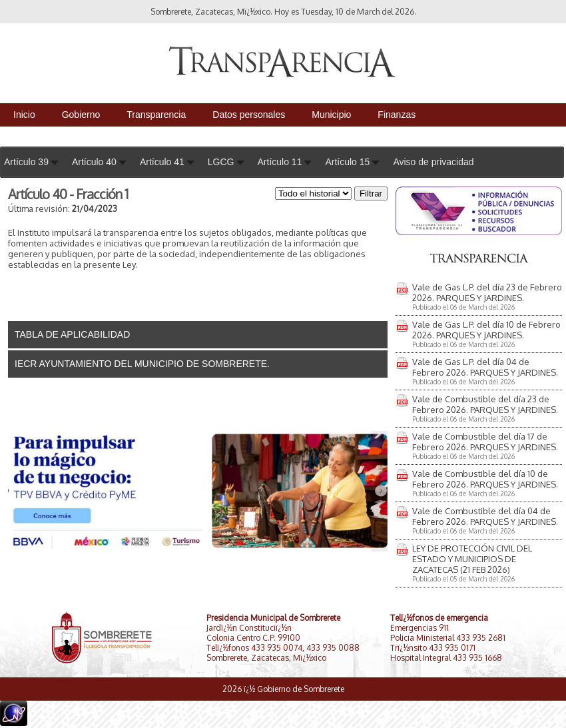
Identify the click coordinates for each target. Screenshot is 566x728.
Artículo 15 (347, 162)
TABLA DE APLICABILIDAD (72, 334)
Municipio (331, 115)
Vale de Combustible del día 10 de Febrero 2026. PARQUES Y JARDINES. (485, 479)
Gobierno (81, 115)
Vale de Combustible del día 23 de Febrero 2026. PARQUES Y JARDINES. (485, 404)
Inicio (24, 115)
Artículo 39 (26, 162)
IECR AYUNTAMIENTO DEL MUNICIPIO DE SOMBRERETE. (142, 364)
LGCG (221, 162)
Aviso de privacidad (433, 162)
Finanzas (397, 115)
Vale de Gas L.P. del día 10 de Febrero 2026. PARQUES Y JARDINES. (486, 330)
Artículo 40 (94, 162)
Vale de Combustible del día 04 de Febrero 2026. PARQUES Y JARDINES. (485, 516)
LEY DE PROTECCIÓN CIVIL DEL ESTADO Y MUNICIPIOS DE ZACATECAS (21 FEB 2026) (472, 559)
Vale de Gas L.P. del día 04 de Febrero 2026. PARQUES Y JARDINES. (485, 367)
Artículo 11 (280, 162)
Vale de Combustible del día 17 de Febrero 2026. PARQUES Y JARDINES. (485, 442)
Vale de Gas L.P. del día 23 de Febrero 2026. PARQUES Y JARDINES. (487, 292)
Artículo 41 (162, 162)
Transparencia (156, 115)
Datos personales (249, 115)
